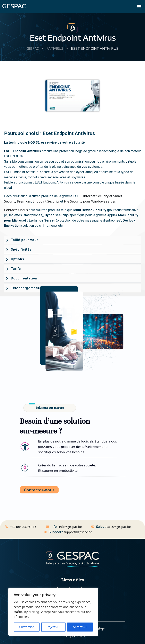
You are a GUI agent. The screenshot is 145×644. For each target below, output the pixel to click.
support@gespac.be (78, 532)
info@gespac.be (70, 527)
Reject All (53, 627)
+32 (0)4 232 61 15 (23, 527)
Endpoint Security (46, 201)
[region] (53, 612)
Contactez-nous (16, 210)
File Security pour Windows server (90, 201)
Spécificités (21, 249)
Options (18, 259)
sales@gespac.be (119, 527)
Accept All (80, 627)
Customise (27, 627)
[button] (72, 240)
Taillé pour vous (25, 240)
